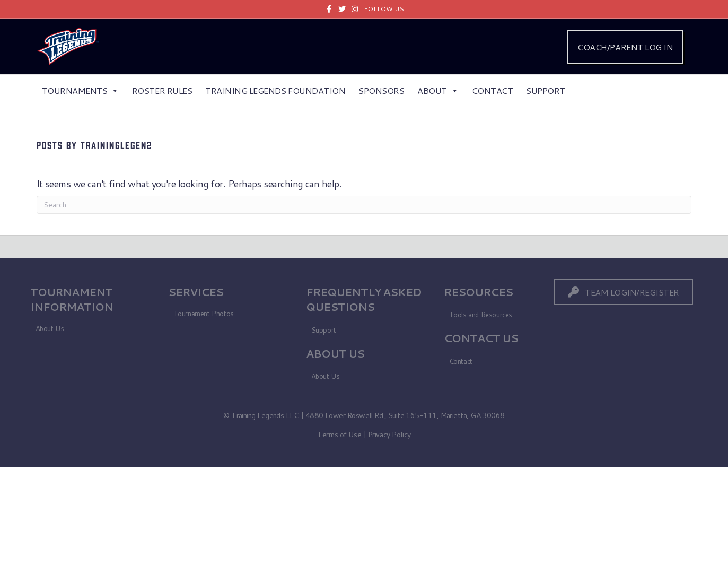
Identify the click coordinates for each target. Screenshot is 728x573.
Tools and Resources (481, 315)
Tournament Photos (204, 314)
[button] (624, 292)
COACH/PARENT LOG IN (625, 47)
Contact (493, 90)
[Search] (364, 205)
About (438, 90)
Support (546, 90)
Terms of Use (339, 435)
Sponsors (381, 90)
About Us (50, 328)
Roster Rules (162, 90)
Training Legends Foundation (275, 90)
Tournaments (80, 90)
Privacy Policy (389, 435)
